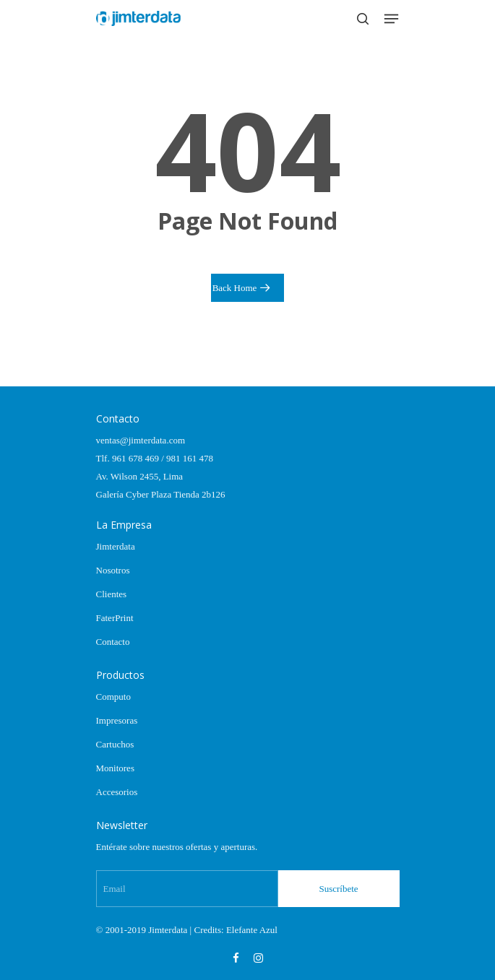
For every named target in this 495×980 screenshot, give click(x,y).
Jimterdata (116, 546)
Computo (113, 697)
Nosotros (113, 570)
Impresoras (117, 720)
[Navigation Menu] (391, 19)
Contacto (113, 642)
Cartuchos (115, 744)
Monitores (115, 768)
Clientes (112, 594)
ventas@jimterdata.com (141, 440)
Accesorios (117, 792)
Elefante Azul (252, 930)
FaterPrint (115, 618)
